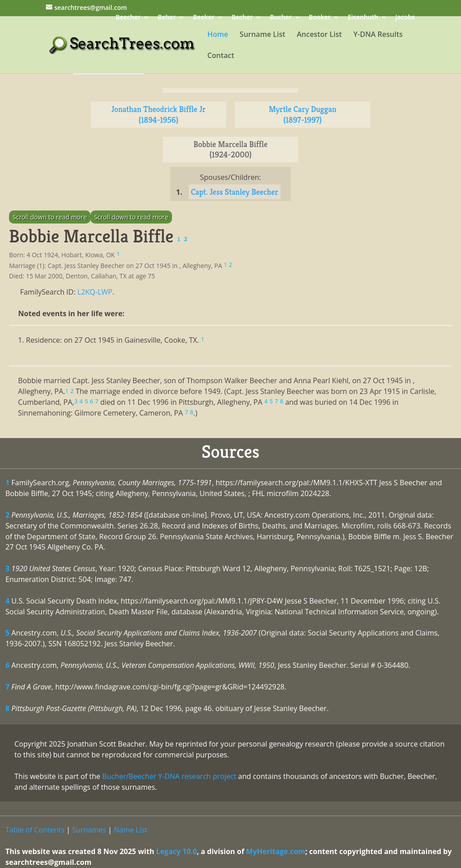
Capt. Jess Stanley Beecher (235, 192)
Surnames (89, 830)
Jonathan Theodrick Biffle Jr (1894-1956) (158, 114)
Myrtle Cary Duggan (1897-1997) (303, 114)
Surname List (262, 35)
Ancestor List (319, 35)
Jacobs (405, 18)
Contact (221, 56)
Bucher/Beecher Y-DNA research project (169, 776)
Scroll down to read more (50, 217)
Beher (167, 18)
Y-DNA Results (378, 35)
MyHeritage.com (276, 851)
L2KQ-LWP (95, 292)
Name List (131, 830)
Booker (320, 18)
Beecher (128, 18)
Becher (242, 18)
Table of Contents (35, 830)
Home (217, 35)
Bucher (281, 18)
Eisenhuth (363, 18)
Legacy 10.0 (177, 851)
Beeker (204, 18)
